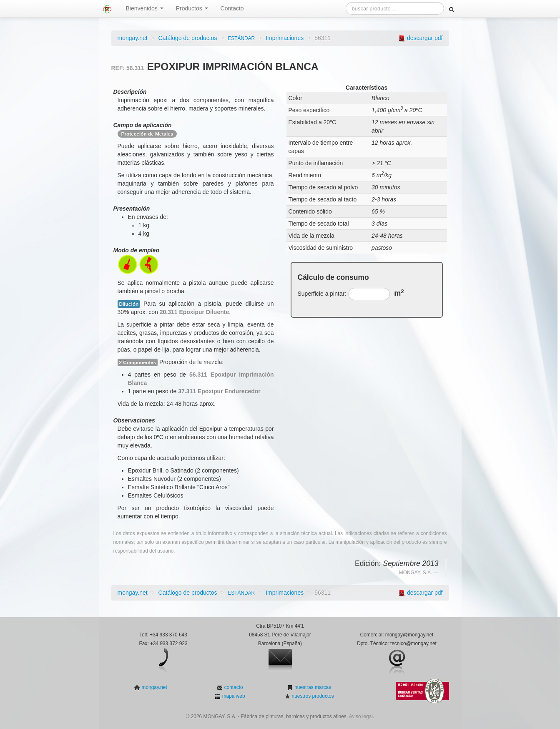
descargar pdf (425, 38)
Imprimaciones (285, 38)
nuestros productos (312, 696)
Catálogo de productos (188, 38)
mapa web (233, 696)
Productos (192, 8)
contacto (233, 687)
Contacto (232, 8)
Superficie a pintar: (322, 294)
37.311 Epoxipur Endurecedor (219, 391)
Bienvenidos (145, 8)
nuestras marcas (312, 687)
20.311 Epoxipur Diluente (195, 312)
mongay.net (133, 38)
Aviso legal (361, 716)
